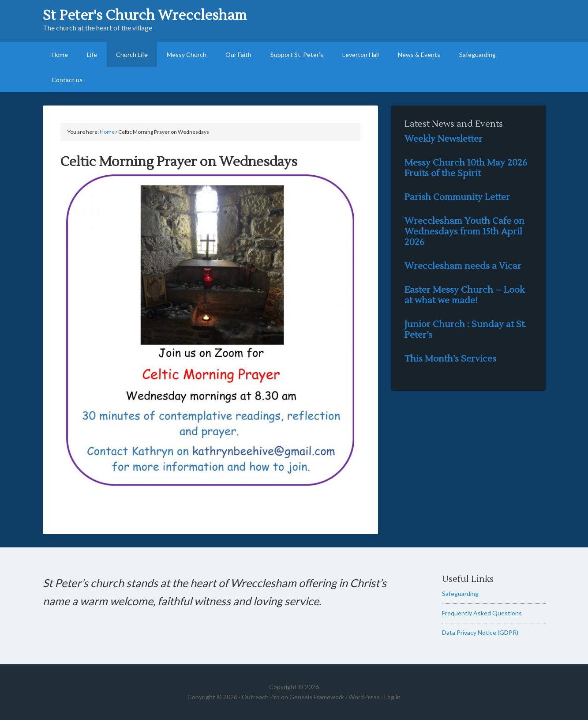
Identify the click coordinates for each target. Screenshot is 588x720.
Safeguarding (460, 594)
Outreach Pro (261, 697)
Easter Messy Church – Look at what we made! (464, 295)
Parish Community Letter (457, 197)
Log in (392, 697)
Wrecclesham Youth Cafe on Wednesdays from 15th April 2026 (464, 232)
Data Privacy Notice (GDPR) (480, 632)
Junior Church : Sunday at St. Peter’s (465, 330)
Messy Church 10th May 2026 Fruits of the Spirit (466, 168)
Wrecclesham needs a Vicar (463, 266)
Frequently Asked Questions (482, 613)
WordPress (364, 697)
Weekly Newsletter (444, 139)
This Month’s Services (450, 359)
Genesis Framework (317, 697)
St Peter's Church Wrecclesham (145, 15)
